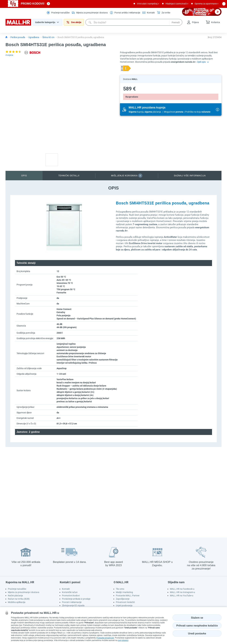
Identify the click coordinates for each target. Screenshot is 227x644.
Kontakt (66, 589)
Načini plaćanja (15, 596)
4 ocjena (9, 55)
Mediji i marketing (124, 592)
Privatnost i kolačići (125, 602)
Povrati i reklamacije (72, 602)
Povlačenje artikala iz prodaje (76, 599)
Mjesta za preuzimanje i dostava (24, 592)
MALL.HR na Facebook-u (182, 589)
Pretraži (176, 22)
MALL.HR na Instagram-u (182, 592)
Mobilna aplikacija (17, 602)
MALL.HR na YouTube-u (182, 596)
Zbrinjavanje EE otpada (73, 605)
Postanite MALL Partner (128, 596)
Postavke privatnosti (105, 638)
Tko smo (120, 589)
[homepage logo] (18, 25)
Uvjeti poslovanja (124, 605)
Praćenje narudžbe (17, 589)
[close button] (224, 4)
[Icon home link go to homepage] (6, 37)
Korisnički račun (70, 592)
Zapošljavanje (123, 599)
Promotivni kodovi (71, 596)
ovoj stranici (123, 640)
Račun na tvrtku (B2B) (19, 599)
